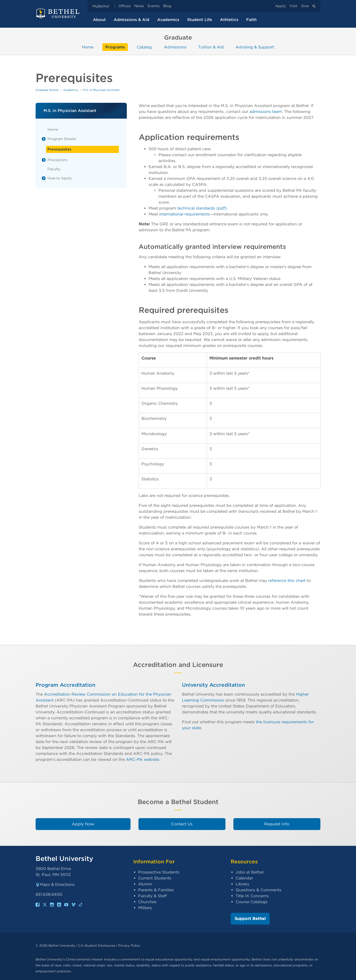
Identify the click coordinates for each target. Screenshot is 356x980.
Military (145, 908)
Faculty (54, 169)
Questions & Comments (258, 890)
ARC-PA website (143, 759)
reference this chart (287, 581)
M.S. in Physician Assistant (101, 90)
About (99, 20)
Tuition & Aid (211, 47)
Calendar (244, 878)
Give (305, 6)
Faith (251, 20)
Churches (147, 902)
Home (88, 47)
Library (242, 884)
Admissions (175, 47)
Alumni (145, 884)
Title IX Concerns (252, 896)
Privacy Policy (129, 946)
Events (154, 6)
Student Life (200, 20)
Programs (115, 47)
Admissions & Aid (132, 20)
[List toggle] (44, 139)
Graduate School (47, 90)
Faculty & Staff (153, 896)
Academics (168, 20)
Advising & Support (255, 47)
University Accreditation (213, 685)
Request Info (277, 824)
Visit (293, 6)
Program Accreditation (66, 685)
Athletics (229, 20)
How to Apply (60, 178)
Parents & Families (156, 890)
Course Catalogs (252, 902)
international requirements (185, 214)
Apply (281, 6)
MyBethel (101, 6)
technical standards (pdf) (202, 208)
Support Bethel (250, 919)
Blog (167, 6)
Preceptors (57, 160)
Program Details (62, 139)
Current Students (155, 878)
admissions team (266, 112)
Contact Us (182, 824)
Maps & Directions (55, 884)
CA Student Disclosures (97, 946)
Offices (125, 6)
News (139, 6)
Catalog (144, 47)
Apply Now (83, 824)
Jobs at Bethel (250, 872)
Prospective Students (159, 872)
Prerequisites (59, 149)
